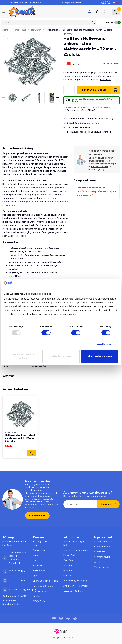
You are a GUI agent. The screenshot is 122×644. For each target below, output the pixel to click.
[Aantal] (23, 453)
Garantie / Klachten (73, 591)
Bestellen (68, 571)
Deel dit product (102, 107)
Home (5, 30)
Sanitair (37, 596)
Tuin (35, 576)
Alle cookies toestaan (100, 356)
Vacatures (69, 565)
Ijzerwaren (36, 30)
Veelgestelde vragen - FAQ (75, 543)
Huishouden (39, 571)
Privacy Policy (70, 555)
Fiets (35, 561)
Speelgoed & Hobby (43, 586)
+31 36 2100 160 (100, 167)
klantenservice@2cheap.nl (103, 164)
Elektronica (39, 566)
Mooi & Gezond (41, 591)
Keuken (37, 545)
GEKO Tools (39, 601)
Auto (35, 555)
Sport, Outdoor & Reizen (45, 581)
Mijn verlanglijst (102, 557)
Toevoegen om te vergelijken (76, 107)
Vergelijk (98, 562)
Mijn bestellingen (102, 547)
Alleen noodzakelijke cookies (22, 356)
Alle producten (101, 567)
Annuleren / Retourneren (76, 586)
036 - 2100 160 (17, 571)
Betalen (67, 576)
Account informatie (103, 542)
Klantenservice (37, 515)
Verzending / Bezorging (75, 581)
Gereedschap (20, 30)
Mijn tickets (100, 552)
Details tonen (105, 344)
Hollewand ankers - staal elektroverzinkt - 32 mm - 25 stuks (20, 438)
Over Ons (68, 560)
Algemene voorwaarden (76, 550)
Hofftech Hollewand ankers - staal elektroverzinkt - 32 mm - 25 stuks (79, 30)
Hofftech (69, 34)
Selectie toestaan (61, 356)
